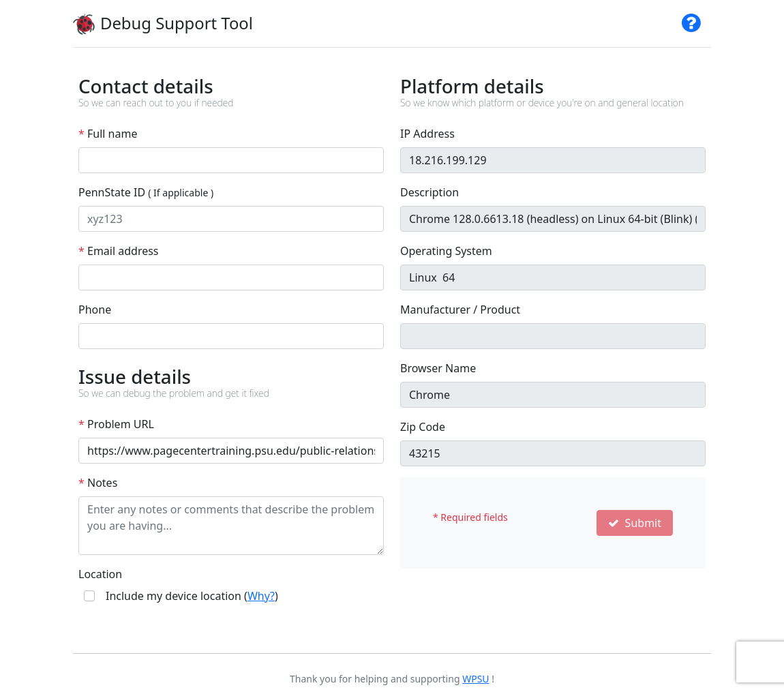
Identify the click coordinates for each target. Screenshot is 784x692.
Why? (261, 596)
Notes (98, 483)
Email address (119, 251)
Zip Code (423, 427)
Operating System (446, 251)
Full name (108, 134)
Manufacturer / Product (460, 310)
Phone (95, 310)
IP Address (427, 134)
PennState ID (146, 192)
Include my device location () (192, 596)
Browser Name (438, 368)
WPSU (476, 679)
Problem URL (116, 424)
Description (429, 192)
